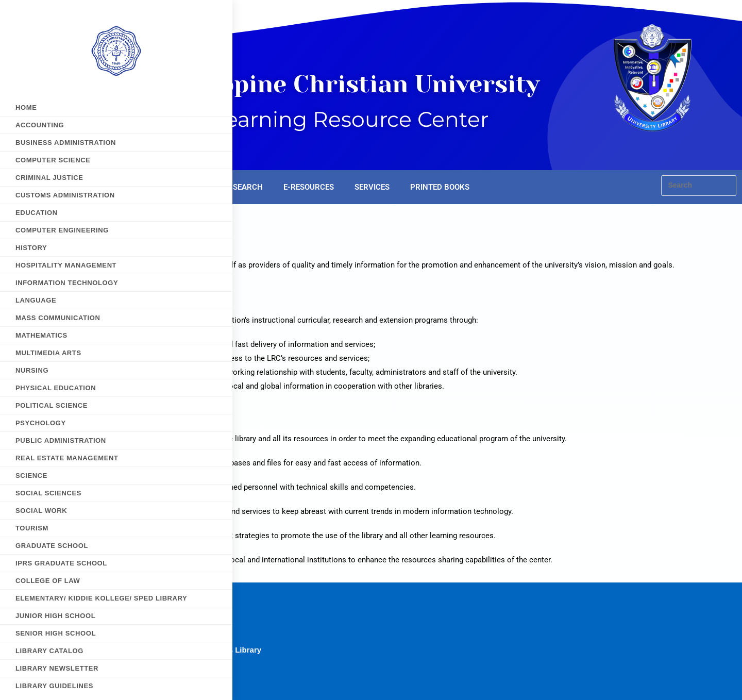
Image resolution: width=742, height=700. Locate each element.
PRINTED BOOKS (440, 187)
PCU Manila (189, 664)
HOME (155, 187)
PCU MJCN (188, 678)
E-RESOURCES (309, 187)
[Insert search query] (699, 186)
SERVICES (372, 187)
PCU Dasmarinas (199, 622)
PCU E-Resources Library (215, 650)
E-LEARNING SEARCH (225, 187)
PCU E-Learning (197, 636)
